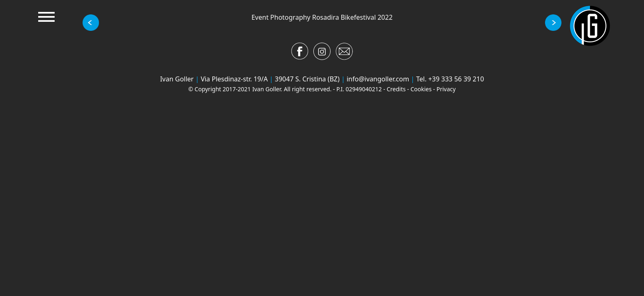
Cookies (421, 89)
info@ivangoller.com (378, 79)
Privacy (446, 89)
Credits (396, 89)
